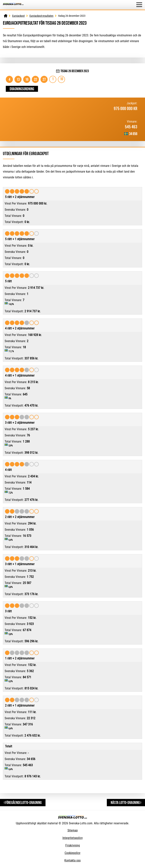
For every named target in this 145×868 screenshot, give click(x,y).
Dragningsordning (22, 89)
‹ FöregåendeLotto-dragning (23, 802)
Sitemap (73, 830)
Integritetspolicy (73, 838)
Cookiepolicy (72, 853)
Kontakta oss (72, 860)
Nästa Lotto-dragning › (126, 802)
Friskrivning (73, 845)
